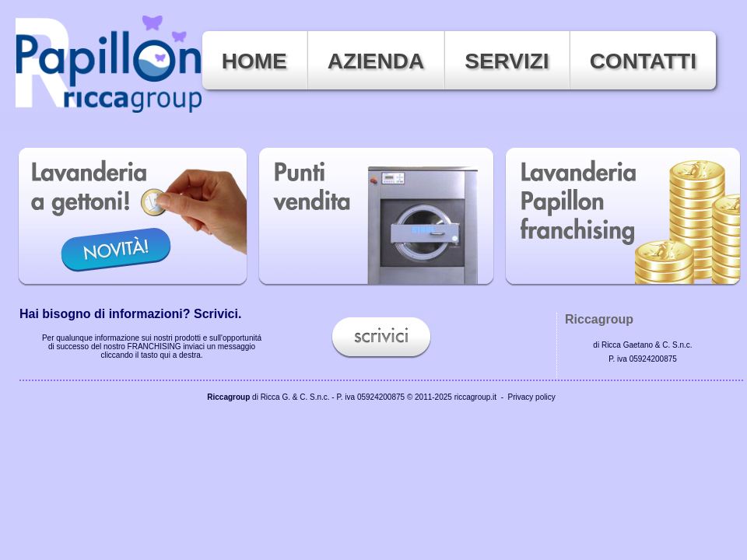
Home (254, 61)
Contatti (643, 61)
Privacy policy (532, 397)
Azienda (376, 61)
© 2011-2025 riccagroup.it (452, 397)
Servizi (507, 61)
